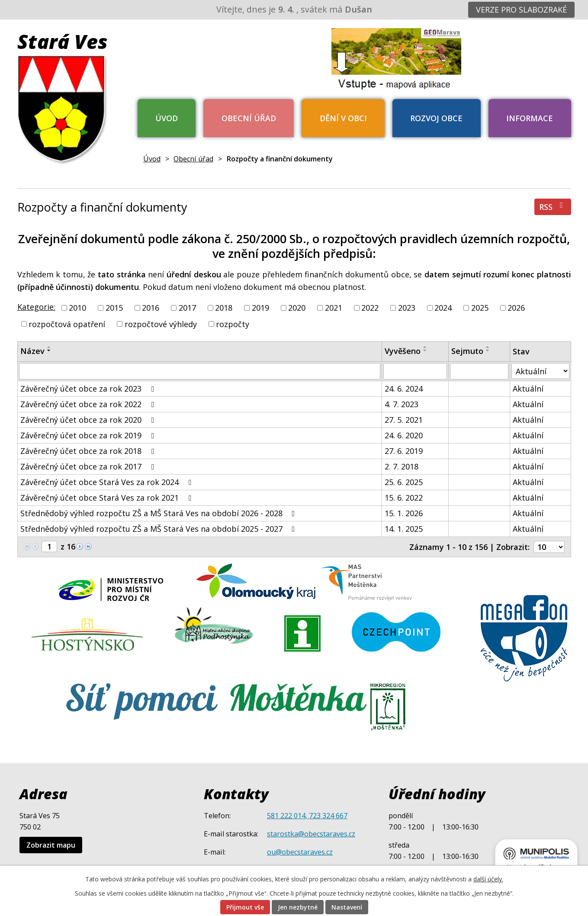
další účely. (488, 879)
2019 (260, 308)
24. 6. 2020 (404, 435)
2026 (516, 308)
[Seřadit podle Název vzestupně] (49, 347)
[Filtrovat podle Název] (200, 371)
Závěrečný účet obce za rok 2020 (89, 420)
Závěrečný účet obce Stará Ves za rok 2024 (108, 482)
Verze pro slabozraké (521, 10)
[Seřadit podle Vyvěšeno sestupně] (425, 350)
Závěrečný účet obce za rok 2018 (89, 451)
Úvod (167, 118)
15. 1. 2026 (404, 513)
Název (32, 351)
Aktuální (528, 389)
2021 (334, 308)
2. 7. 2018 (402, 466)
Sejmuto (467, 351)
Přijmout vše (245, 907)
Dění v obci (343, 118)
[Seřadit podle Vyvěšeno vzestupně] (425, 347)
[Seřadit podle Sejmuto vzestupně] (488, 347)
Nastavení (347, 907)
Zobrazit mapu (51, 845)
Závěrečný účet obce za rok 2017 (89, 466)
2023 (407, 308)
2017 (187, 308)
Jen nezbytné (298, 907)
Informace (530, 118)
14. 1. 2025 (404, 529)
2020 (297, 308)
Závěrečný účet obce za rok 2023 (89, 389)
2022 (370, 308)
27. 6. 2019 (404, 451)
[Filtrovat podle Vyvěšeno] (415, 371)
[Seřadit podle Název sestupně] (49, 350)
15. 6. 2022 (404, 498)
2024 (443, 308)
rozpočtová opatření (67, 324)
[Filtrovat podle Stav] (540, 371)
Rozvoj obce (436, 118)
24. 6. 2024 (404, 389)
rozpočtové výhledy (161, 324)
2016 (151, 308)
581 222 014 (286, 816)
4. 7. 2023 (402, 404)
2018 (224, 308)
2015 (114, 308)
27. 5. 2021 (404, 420)
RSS (553, 207)
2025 (480, 308)
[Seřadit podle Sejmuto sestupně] (488, 350)
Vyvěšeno (403, 351)
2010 (77, 308)
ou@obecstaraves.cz (300, 852)
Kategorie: (36, 307)
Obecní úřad (249, 118)
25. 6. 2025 (404, 482)
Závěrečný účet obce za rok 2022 (89, 404)
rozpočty (233, 324)
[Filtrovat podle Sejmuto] (479, 371)
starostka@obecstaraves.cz (311, 834)
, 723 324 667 (326, 816)
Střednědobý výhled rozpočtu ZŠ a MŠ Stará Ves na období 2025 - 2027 (159, 529)
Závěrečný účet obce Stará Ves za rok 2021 (108, 498)
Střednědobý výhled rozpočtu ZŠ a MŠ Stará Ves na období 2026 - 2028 (159, 513)
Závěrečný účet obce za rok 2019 (89, 435)
